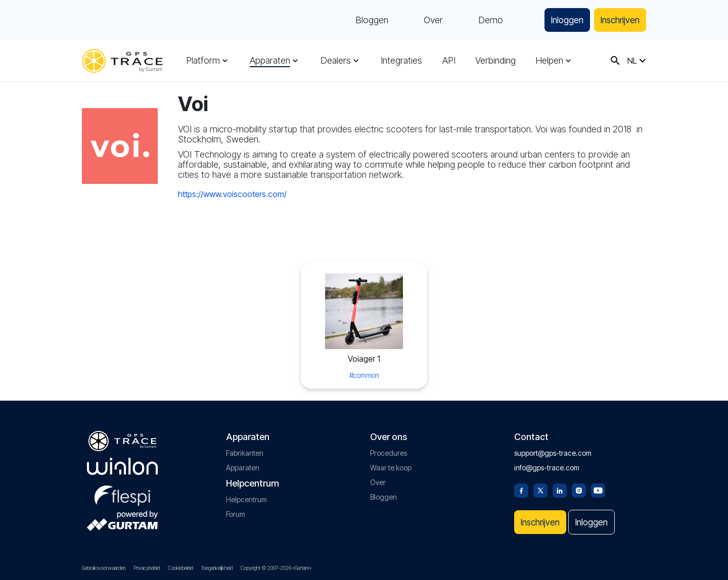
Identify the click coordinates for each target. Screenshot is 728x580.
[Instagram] (579, 488)
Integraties (401, 61)
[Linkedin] (560, 488)
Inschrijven (617, 20)
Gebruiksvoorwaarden (104, 568)
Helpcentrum (246, 497)
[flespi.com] (122, 492)
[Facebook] (521, 488)
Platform (203, 61)
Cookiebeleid (180, 568)
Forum (236, 512)
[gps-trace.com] (122, 61)
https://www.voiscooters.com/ (232, 194)
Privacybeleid (147, 568)
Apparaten (270, 61)
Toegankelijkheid (217, 568)
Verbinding (494, 61)
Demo (482, 20)
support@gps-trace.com (553, 451)
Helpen (548, 61)
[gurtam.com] (122, 464)
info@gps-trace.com (547, 466)
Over (425, 20)
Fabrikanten (245, 451)
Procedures (389, 451)
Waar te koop (391, 466)
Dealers (335, 61)
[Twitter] (540, 488)
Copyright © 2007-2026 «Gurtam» (276, 568)
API (448, 61)
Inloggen (560, 20)
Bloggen (363, 20)
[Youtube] (598, 488)
